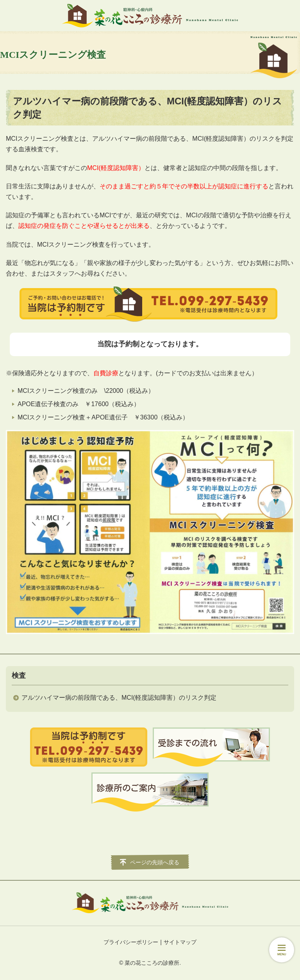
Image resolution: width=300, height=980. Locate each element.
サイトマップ (180, 942)
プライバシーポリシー (131, 942)
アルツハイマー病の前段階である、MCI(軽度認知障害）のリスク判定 (119, 698)
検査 (19, 675)
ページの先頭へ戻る (155, 862)
